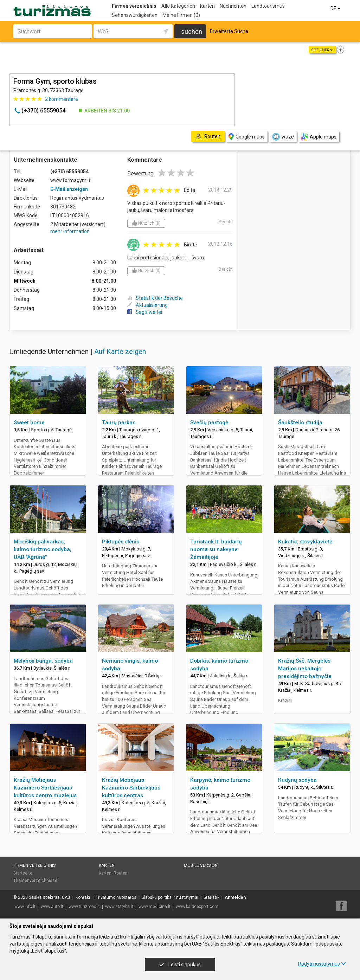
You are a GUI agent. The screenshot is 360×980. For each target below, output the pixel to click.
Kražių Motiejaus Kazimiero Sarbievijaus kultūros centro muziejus (45, 788)
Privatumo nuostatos (116, 897)
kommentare (62, 99)
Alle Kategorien (178, 6)
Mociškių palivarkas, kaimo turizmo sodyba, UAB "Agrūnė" (43, 549)
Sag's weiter (145, 312)
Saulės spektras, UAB (50, 897)
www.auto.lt (52, 907)
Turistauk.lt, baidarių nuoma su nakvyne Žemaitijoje (216, 549)
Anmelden (235, 897)
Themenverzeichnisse (35, 881)
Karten (207, 6)
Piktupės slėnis (121, 542)
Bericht (226, 222)
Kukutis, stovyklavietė (305, 542)
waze (283, 137)
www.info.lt (25, 907)
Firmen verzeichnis (134, 6)
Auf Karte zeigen (120, 352)
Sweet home (29, 423)
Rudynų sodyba (297, 780)
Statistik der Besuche (155, 298)
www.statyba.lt (119, 907)
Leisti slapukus (180, 965)
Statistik (211, 897)
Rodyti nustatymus (322, 964)
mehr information (70, 231)
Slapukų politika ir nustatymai (170, 897)
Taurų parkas (119, 423)
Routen (121, 873)
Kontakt (83, 897)
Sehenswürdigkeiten (135, 15)
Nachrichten (233, 6)
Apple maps (319, 137)
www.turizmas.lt (84, 907)
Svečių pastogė (209, 423)
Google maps (247, 137)
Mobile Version (201, 865)
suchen (192, 31)
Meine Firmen (181, 15)
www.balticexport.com (197, 907)
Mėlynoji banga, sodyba (43, 661)
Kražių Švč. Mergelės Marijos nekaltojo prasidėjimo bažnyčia (305, 669)
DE (336, 8)
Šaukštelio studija (300, 423)
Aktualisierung (147, 305)
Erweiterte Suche (229, 31)
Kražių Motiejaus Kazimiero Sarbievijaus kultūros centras (131, 788)
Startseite (23, 873)
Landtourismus (268, 6)
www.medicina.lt (155, 907)
